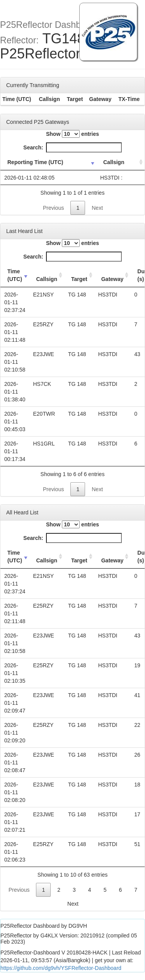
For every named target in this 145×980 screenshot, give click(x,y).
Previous (53, 208)
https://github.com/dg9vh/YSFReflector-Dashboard (61, 968)
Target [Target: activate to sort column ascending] (79, 279)
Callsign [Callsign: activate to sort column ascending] (114, 162)
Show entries (72, 134)
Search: (72, 147)
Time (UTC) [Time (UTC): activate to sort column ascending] (15, 275)
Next (97, 208)
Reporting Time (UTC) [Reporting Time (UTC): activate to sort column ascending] (35, 162)
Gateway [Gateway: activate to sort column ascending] (113, 279)
